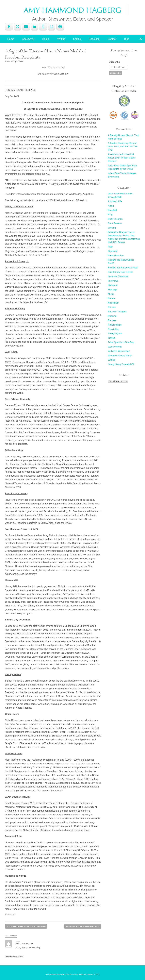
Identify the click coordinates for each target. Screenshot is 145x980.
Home (11, 39)
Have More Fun (116, 255)
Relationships (115, 325)
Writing (61, 39)
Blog (127, 39)
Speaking (94, 39)
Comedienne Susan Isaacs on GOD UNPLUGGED (26, 927)
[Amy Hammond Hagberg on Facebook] (9, 27)
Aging (111, 206)
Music (111, 294)
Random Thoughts (117, 312)
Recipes (112, 320)
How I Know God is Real (120, 272)
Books (46, 39)
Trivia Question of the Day (121, 342)
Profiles (112, 307)
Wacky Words (115, 347)
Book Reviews (115, 223)
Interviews (113, 281)
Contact (112, 39)
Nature (111, 298)
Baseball (112, 210)
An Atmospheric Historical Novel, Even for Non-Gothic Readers (122, 158)
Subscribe (114, 62)
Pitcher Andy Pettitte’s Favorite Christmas (83, 927)
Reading (112, 316)
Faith (110, 247)
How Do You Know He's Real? (123, 268)
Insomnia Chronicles (118, 276)
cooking (112, 228)
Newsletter (113, 303)
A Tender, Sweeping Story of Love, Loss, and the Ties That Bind (123, 147)
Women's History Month (120, 355)
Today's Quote (115, 334)
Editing (77, 39)
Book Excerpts (115, 219)
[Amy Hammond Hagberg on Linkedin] (35, 27)
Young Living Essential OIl (121, 364)
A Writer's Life (115, 201)
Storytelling (113, 329)
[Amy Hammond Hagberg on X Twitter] (18, 27)
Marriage (112, 290)
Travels (112, 338)
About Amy (28, 39)
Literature (113, 285)
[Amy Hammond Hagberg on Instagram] (52, 27)
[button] (141, 39)
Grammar (113, 251)
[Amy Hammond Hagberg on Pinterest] (60, 27)
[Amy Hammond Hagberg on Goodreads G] (43, 27)
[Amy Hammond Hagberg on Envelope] (26, 27)
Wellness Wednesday (119, 351)
